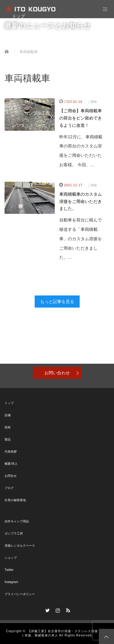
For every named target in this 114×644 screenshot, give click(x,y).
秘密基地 (21, 89)
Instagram (11, 582)
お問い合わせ (57, 373)
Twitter (9, 570)
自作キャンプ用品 (17, 521)
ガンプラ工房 (37, 113)
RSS (67, 609)
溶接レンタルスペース (20, 546)
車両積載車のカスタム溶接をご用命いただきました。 (81, 201)
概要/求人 (11, 464)
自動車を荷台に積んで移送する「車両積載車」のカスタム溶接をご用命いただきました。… (81, 239)
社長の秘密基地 (15, 500)
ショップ (21, 137)
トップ (19, 16)
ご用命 (92, 185)
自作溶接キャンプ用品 (46, 101)
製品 (16, 52)
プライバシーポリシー (20, 594)
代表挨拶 (11, 452)
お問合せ (21, 77)
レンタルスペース (29, 125)
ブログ (19, 65)
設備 (16, 28)
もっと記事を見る (57, 302)
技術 (16, 40)
